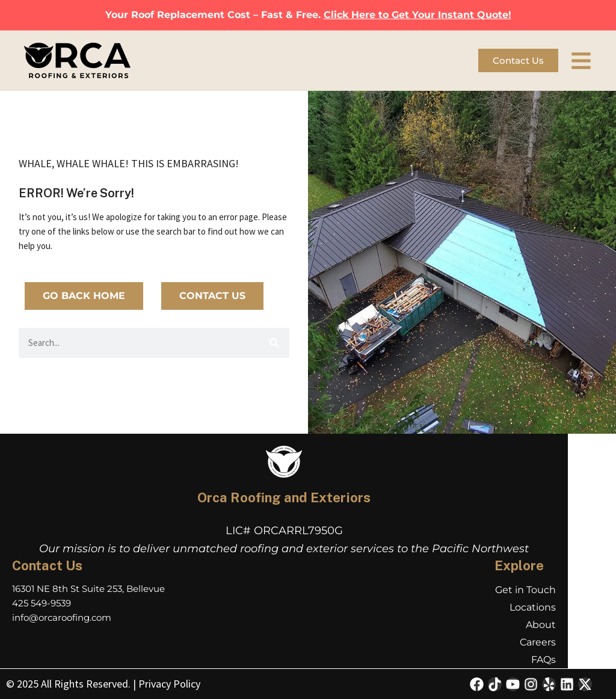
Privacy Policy (169, 684)
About (541, 625)
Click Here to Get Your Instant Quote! (417, 15)
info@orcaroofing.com (62, 617)
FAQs (544, 660)
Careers (538, 642)
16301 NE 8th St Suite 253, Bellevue (88, 589)
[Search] (274, 343)
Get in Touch (525, 590)
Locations (533, 607)
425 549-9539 (42, 603)
